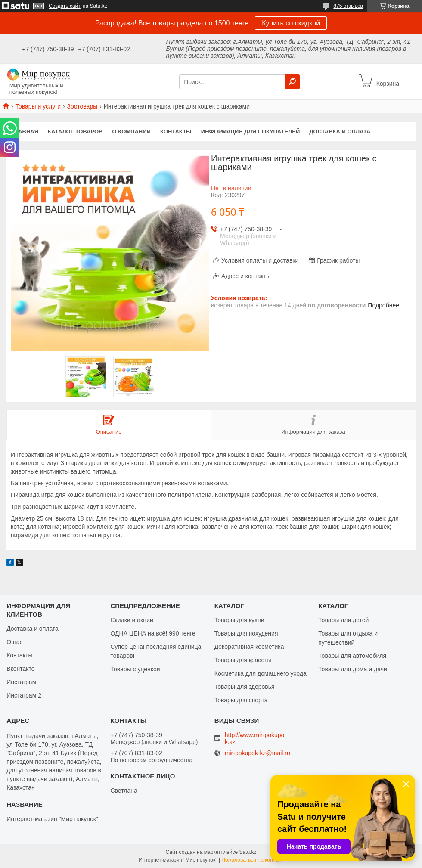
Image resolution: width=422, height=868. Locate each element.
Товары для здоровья (245, 687)
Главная (25, 132)
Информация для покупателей (250, 132)
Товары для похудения (246, 633)
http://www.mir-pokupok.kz (255, 738)
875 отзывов (348, 6)
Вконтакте (21, 669)
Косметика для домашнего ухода (261, 673)
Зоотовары (82, 106)
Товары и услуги (38, 106)
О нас (14, 642)
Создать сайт (65, 6)
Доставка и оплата (340, 132)
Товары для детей (343, 620)
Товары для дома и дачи (353, 669)
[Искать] (292, 82)
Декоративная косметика (249, 647)
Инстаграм (21, 682)
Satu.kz (248, 852)
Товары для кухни (239, 620)
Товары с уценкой (135, 669)
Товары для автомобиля (352, 656)
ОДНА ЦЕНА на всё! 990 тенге (153, 633)
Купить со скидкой (291, 23)
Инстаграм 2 (24, 695)
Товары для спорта (241, 700)
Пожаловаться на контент (252, 860)
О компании (132, 132)
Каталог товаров (75, 132)
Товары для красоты (243, 660)
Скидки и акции (132, 620)
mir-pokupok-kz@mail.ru (258, 753)
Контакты (176, 132)
